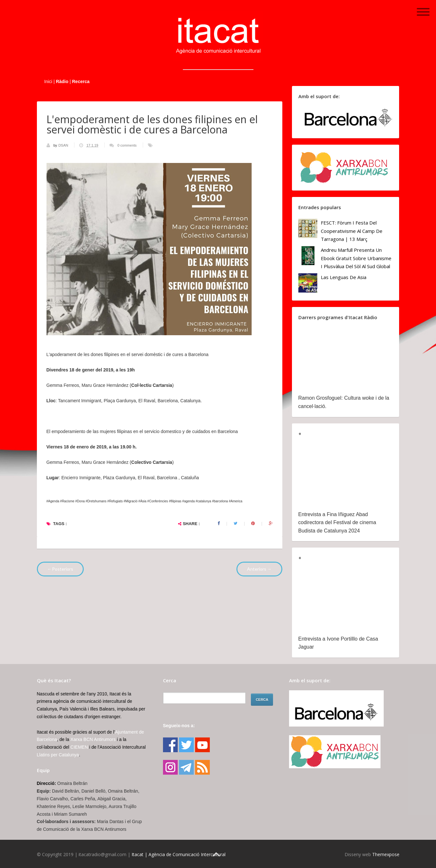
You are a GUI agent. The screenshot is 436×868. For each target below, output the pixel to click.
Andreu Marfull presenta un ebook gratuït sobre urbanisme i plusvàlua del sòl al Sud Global (356, 258)
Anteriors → (259, 569)
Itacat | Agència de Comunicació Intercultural (179, 854)
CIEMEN (79, 747)
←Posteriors (60, 569)
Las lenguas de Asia (344, 277)
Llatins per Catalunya (58, 755)
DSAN (64, 145)
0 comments (127, 145)
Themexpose (386, 854)
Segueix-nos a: (179, 726)
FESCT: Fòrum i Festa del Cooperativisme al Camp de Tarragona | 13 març (352, 231)
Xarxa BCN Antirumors (93, 739)
